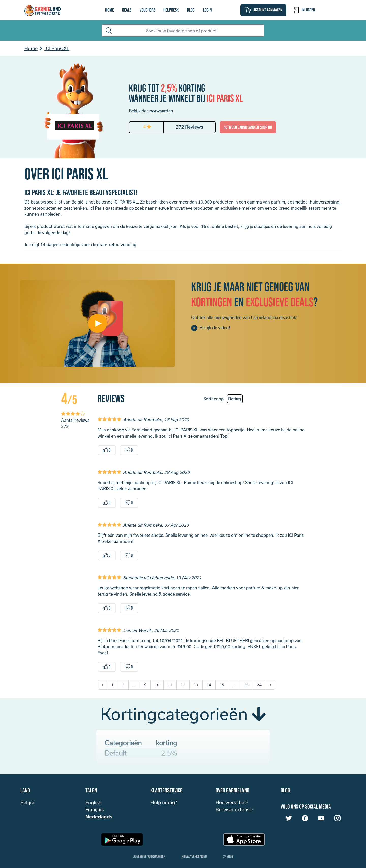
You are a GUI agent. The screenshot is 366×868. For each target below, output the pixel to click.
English (93, 802)
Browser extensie (234, 809)
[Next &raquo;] (270, 685)
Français (95, 809)
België (27, 802)
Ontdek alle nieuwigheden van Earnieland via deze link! (244, 317)
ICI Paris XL (57, 48)
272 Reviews (189, 127)
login (207, 10)
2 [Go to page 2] (123, 685)
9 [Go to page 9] (145, 685)
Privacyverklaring (194, 857)
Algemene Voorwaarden (149, 857)
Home (110, 10)
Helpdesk (171, 10)
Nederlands (99, 817)
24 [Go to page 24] (259, 685)
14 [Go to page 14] (209, 685)
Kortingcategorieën (183, 714)
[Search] (183, 31)
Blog (191, 10)
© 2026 (228, 857)
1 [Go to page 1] (112, 685)
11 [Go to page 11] (170, 685)
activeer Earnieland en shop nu (248, 128)
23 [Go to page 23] (246, 685)
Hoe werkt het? (232, 802)
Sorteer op (213, 399)
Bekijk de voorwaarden (151, 111)
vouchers (147, 10)
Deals (127, 10)
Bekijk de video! (211, 328)
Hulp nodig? (164, 802)
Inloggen (304, 10)
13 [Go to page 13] (196, 685)
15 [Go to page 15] (222, 685)
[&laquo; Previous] (102, 685)
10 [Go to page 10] (157, 685)
